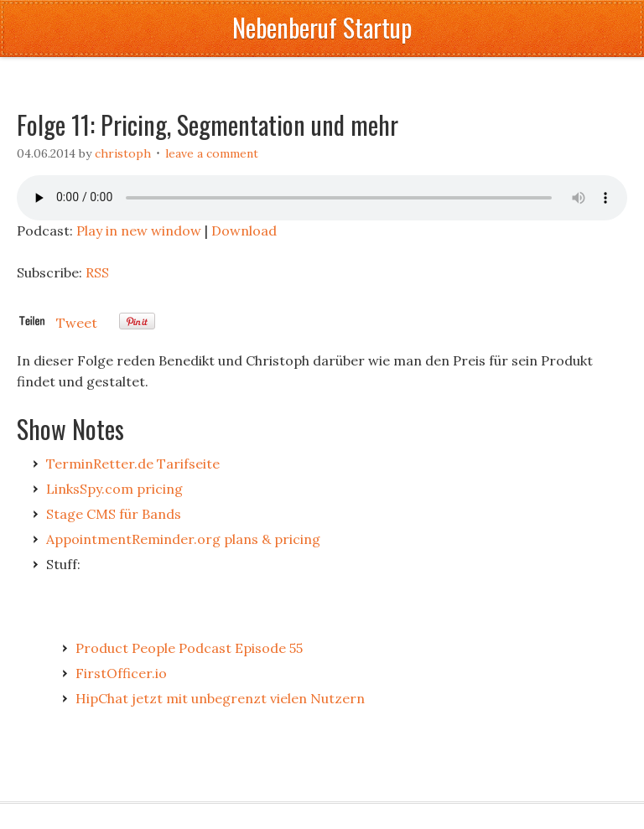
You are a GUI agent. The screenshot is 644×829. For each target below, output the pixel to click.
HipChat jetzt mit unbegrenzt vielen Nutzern (220, 698)
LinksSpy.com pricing (114, 489)
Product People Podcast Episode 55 (189, 648)
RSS (97, 272)
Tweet (77, 323)
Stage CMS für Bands (114, 514)
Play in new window (139, 231)
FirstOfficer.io (121, 673)
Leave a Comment (212, 153)
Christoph (123, 153)
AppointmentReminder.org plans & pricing (183, 539)
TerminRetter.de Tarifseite (133, 464)
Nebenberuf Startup (322, 27)
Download (244, 231)
